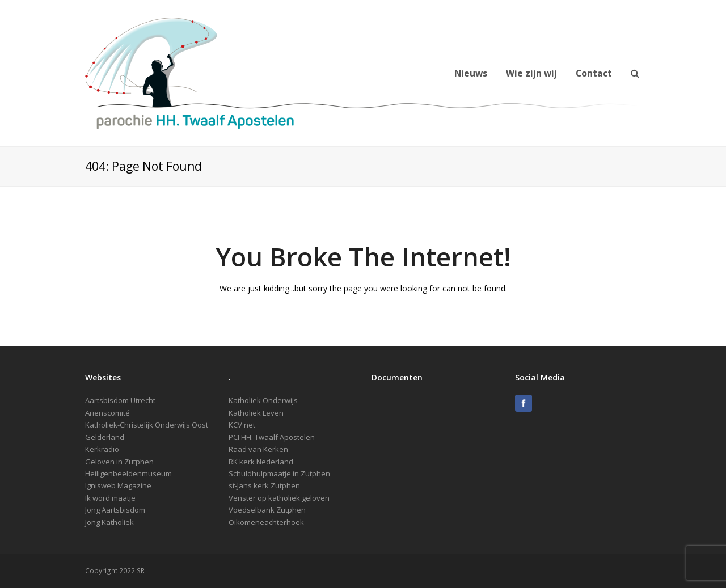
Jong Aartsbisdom (115, 510)
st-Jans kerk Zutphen (264, 485)
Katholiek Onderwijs (263, 400)
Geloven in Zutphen (119, 462)
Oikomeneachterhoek (266, 522)
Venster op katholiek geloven (279, 498)
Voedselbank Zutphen (267, 510)
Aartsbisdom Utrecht (120, 400)
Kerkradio (102, 449)
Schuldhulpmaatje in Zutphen (279, 473)
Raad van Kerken (258, 449)
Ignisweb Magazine (118, 485)
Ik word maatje (110, 498)
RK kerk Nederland (261, 462)
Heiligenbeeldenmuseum (128, 473)
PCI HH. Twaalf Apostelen (272, 437)
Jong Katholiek (109, 522)
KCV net (242, 425)
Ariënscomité (107, 413)
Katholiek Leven (256, 413)
